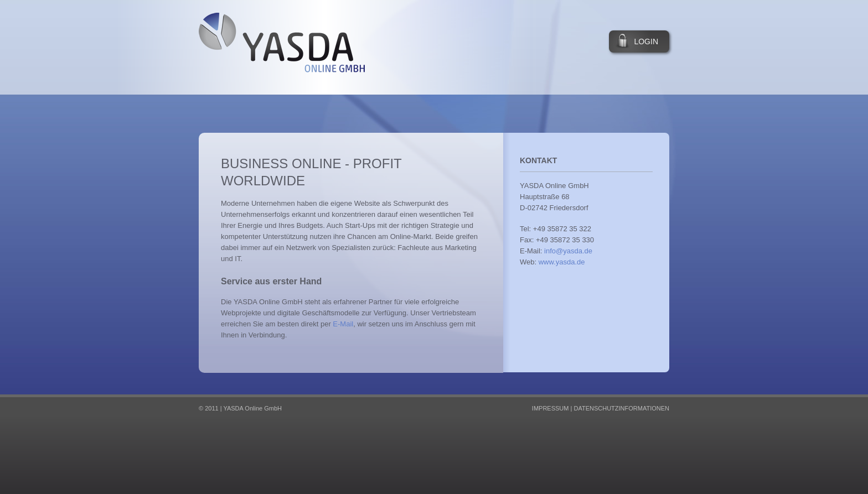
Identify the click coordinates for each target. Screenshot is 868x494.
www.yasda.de (562, 262)
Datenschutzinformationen (621, 408)
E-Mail (343, 324)
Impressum (551, 408)
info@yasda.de (568, 251)
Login (646, 41)
